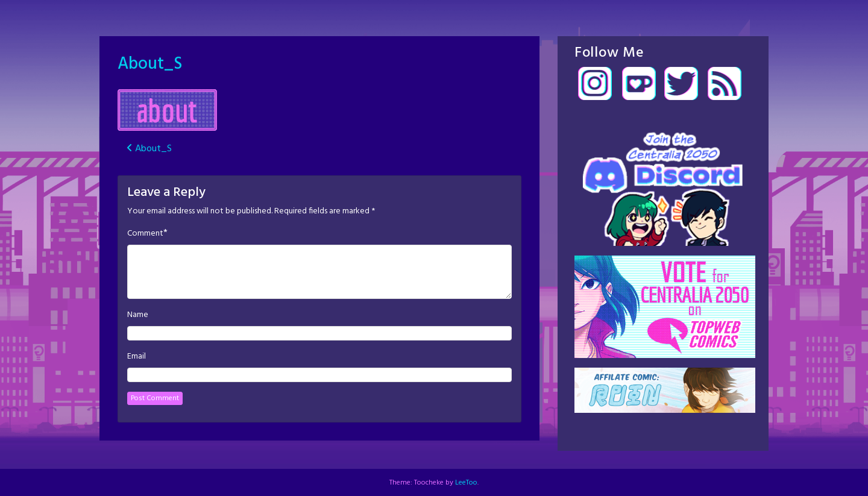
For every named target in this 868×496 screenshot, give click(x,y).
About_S (150, 64)
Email (137, 357)
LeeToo (466, 483)
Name (138, 315)
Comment (145, 234)
